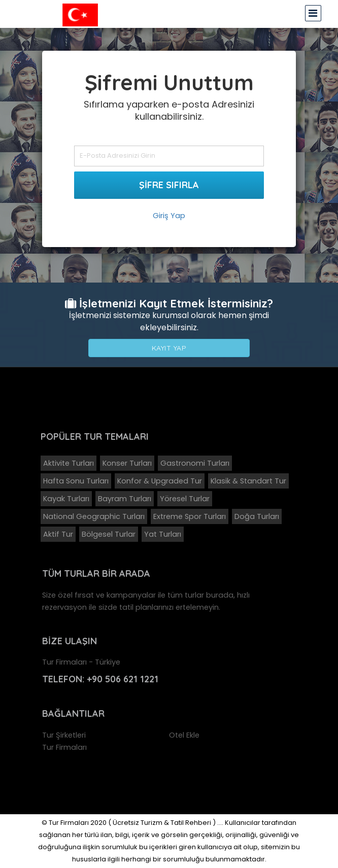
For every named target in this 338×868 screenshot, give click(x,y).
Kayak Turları (66, 499)
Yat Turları (163, 534)
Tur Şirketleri (64, 735)
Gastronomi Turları (195, 463)
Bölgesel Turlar (109, 534)
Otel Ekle (184, 735)
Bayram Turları (125, 499)
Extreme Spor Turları (190, 516)
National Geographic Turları (94, 516)
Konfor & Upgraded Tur (160, 481)
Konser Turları (127, 463)
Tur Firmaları (64, 747)
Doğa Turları (257, 516)
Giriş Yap (169, 216)
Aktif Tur (58, 534)
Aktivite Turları (69, 463)
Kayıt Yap (169, 348)
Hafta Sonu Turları (76, 481)
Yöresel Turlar (185, 499)
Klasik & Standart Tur (248, 481)
